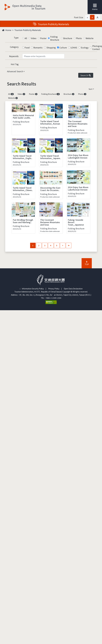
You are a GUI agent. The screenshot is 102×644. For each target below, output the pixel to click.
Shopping (51, 48)
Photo (79, 38)
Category (14, 47)
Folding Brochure (55, 38)
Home (7, 30)
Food (27, 48)
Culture (63, 48)
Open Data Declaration (73, 289)
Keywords (14, 56)
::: (20, 289)
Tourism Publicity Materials (28, 30)
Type (16, 38)
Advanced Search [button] (15, 71)
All (26, 38)
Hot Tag (15, 64)
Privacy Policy (54, 289)
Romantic (38, 48)
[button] (87, 17)
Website (90, 38)
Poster (43, 38)
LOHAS (74, 48)
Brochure (68, 38)
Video (34, 38)
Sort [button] (91, 89)
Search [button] (86, 75)
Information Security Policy (33, 289)
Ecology (85, 48)
